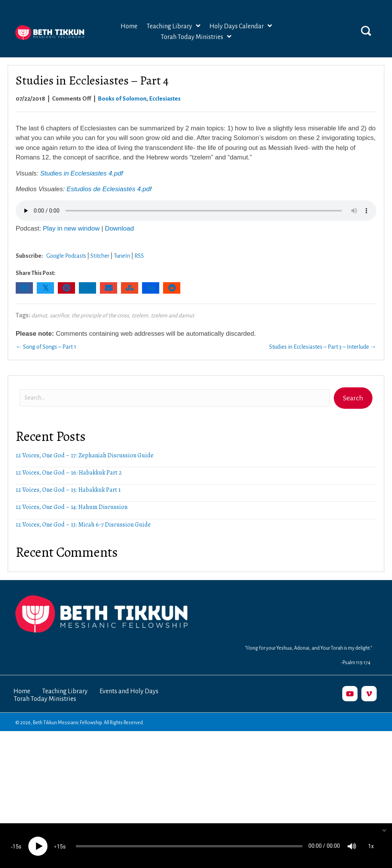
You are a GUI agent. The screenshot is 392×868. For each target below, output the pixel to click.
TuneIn (122, 256)
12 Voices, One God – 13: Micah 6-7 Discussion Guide (83, 525)
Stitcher (100, 256)
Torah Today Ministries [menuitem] (45, 699)
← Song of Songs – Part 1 (46, 347)
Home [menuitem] (22, 691)
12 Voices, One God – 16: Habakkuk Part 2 (69, 473)
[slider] (189, 845)
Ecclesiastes (165, 98)
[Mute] (352, 845)
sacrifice (59, 315)
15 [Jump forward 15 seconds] (60, 845)
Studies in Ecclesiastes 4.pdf (82, 173)
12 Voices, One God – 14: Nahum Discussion (72, 507)
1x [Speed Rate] (371, 845)
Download (119, 228)
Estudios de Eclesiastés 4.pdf (109, 189)
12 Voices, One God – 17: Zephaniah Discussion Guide (85, 455)
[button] (366, 31)
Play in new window (71, 228)
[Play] (38, 845)
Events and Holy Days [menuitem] (129, 691)
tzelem (140, 315)
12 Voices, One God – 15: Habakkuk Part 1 (68, 490)
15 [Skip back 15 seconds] (16, 845)
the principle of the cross (100, 315)
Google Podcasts (66, 256)
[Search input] (175, 398)
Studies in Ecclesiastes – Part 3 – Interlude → (323, 347)
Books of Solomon (122, 98)
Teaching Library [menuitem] (65, 691)
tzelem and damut (172, 315)
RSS (139, 256)
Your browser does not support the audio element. (196, 211)
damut (39, 315)
